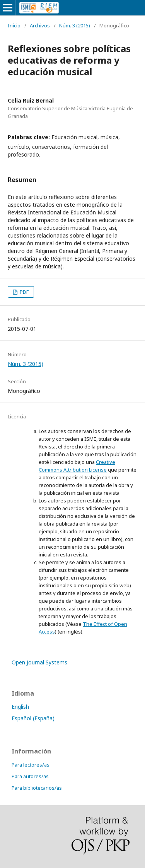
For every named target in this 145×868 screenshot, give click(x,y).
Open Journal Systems (39, 662)
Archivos (40, 25)
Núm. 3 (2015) (75, 25)
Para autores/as (30, 776)
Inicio (14, 25)
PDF (24, 292)
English (20, 707)
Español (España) (33, 718)
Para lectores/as (31, 765)
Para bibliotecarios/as (37, 788)
